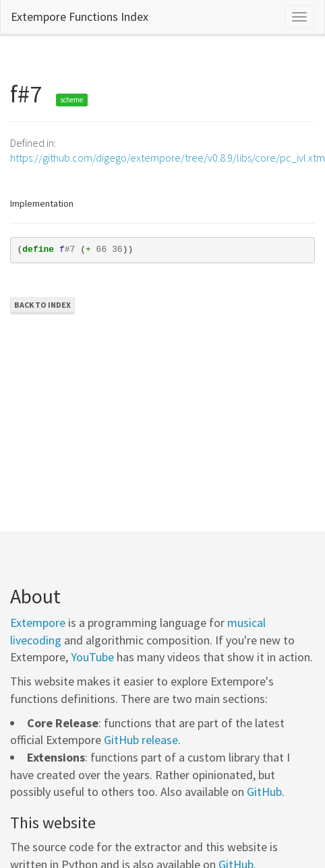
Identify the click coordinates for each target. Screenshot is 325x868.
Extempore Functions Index (80, 16)
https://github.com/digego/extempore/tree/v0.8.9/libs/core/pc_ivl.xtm (168, 158)
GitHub (264, 792)
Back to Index (42, 305)
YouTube (92, 657)
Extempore (38, 623)
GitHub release (141, 740)
